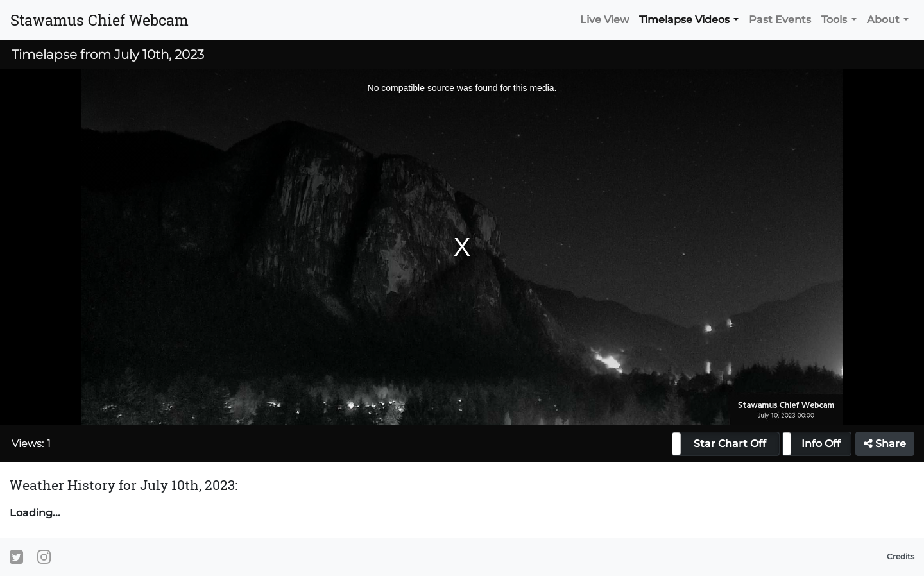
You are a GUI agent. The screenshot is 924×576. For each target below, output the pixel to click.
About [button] (883, 20)
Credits (901, 556)
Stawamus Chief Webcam (99, 20)
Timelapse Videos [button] (684, 20)
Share (885, 444)
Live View (604, 20)
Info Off (821, 444)
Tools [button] (834, 20)
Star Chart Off (730, 444)
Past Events (780, 20)
